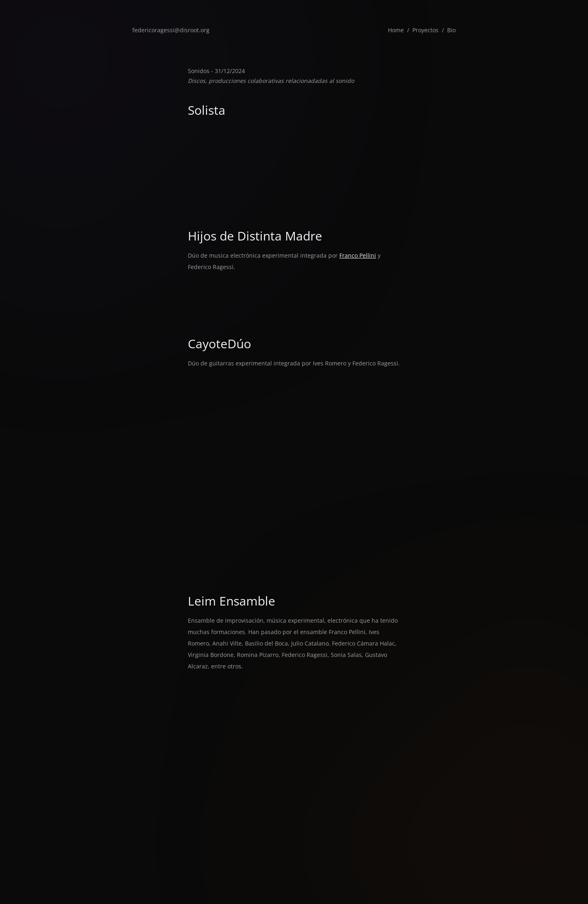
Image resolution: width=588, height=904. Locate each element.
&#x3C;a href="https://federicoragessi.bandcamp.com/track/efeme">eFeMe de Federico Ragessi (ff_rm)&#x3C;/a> (294, 133)
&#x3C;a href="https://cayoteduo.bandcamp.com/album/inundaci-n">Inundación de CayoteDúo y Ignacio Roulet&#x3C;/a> (294, 521)
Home (396, 30)
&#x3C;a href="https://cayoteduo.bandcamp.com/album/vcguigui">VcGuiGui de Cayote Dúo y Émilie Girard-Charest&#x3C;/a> (294, 545)
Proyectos (425, 30)
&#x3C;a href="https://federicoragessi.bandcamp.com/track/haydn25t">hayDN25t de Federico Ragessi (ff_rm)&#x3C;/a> (294, 204)
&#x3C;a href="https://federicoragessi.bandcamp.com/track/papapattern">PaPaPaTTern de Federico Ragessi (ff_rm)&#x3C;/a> (294, 156)
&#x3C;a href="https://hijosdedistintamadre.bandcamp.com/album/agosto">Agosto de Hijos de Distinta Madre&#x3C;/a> (294, 288)
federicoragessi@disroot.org (171, 30)
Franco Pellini (358, 255)
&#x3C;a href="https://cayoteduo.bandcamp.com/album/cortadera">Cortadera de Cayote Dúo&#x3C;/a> (294, 569)
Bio (451, 30)
